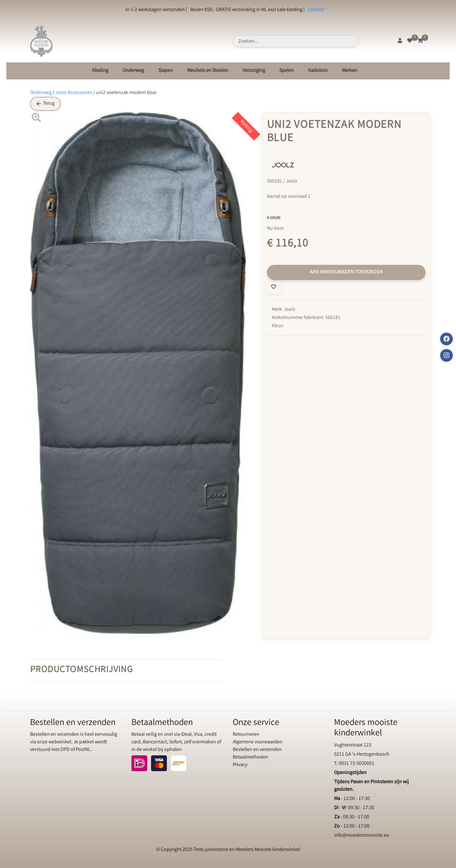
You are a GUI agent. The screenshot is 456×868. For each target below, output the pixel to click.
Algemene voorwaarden (258, 742)
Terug (45, 104)
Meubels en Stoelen (208, 71)
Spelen (287, 71)
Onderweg (133, 71)
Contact (316, 10)
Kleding (100, 71)
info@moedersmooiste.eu (362, 836)
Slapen (166, 71)
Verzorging (254, 71)
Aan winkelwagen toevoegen (346, 272)
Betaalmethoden (250, 757)
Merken (350, 71)
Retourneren (246, 735)
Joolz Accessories (74, 93)
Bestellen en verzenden (257, 750)
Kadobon (318, 71)
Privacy (240, 765)
